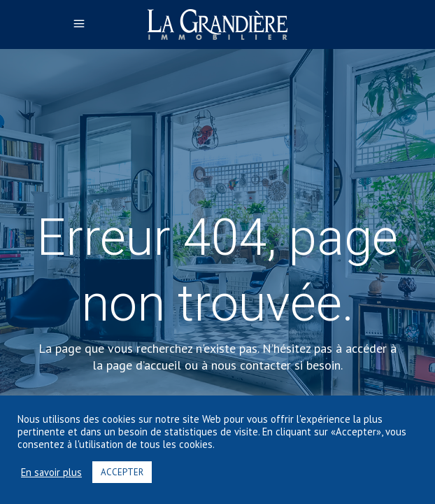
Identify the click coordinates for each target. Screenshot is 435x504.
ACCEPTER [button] (122, 472)
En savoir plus (51, 472)
